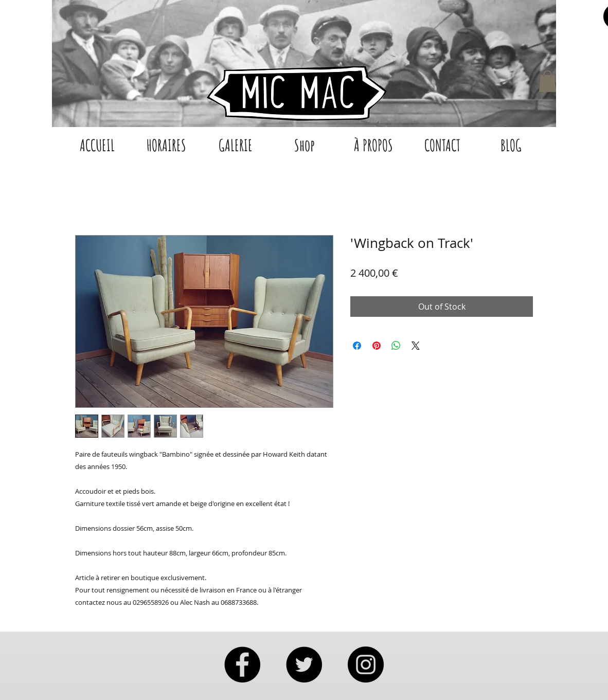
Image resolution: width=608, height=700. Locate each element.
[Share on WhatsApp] (396, 346)
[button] (548, 81)
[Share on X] (416, 346)
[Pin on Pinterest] (377, 346)
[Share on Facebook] (357, 346)
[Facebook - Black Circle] (242, 665)
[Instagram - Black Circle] (366, 665)
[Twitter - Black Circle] (304, 665)
